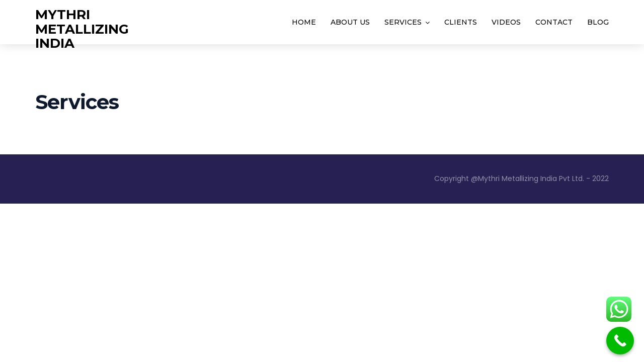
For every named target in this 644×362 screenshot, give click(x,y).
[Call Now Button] (620, 341)
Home (304, 22)
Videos (506, 22)
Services (403, 22)
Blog (598, 22)
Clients (461, 22)
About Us (350, 22)
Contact (554, 22)
